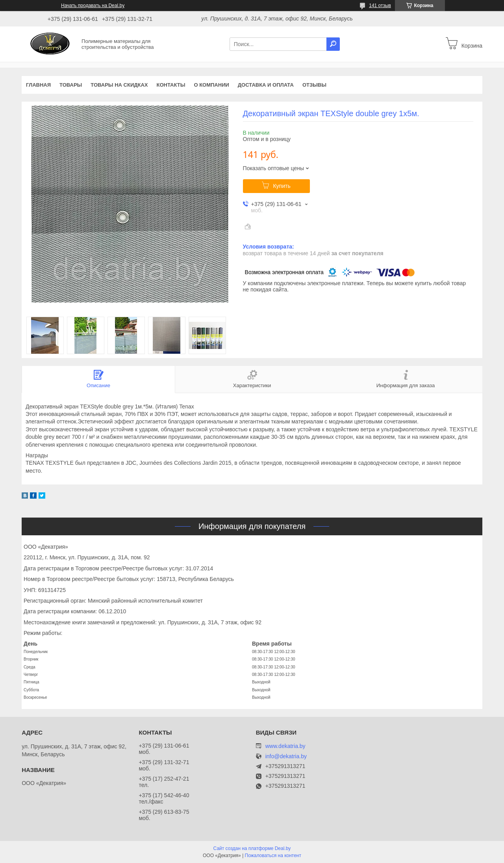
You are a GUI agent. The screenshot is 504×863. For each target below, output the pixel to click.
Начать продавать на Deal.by (93, 6)
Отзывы (314, 85)
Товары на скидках (119, 85)
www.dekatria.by (285, 746)
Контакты (171, 85)
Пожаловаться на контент (273, 856)
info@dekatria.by (286, 756)
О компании (211, 85)
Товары (71, 85)
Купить (282, 186)
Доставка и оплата (266, 85)
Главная (38, 85)
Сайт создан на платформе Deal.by (252, 848)
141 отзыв (380, 6)
